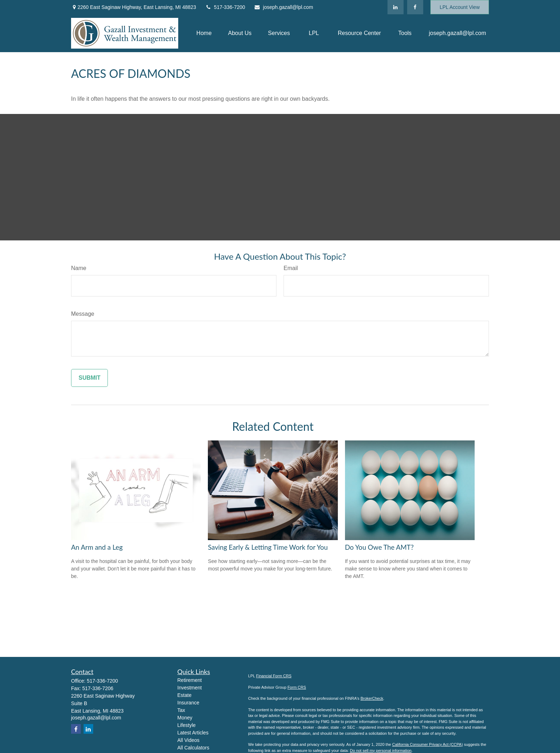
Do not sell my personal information (381, 750)
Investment (190, 688)
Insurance (188, 703)
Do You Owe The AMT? (379, 547)
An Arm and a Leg (97, 547)
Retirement (190, 680)
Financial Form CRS (274, 676)
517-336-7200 (225, 7)
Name (79, 268)
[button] (204, 33)
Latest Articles (193, 733)
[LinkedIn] (396, 7)
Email (291, 268)
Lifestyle (187, 725)
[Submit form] (89, 378)
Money (185, 718)
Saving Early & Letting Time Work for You (268, 547)
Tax (181, 710)
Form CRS (297, 687)
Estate (185, 695)
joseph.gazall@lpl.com (283, 7)
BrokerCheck (372, 698)
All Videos (189, 740)
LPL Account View (460, 7)
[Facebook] (415, 7)
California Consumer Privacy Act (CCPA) (427, 744)
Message (83, 314)
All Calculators (193, 748)
